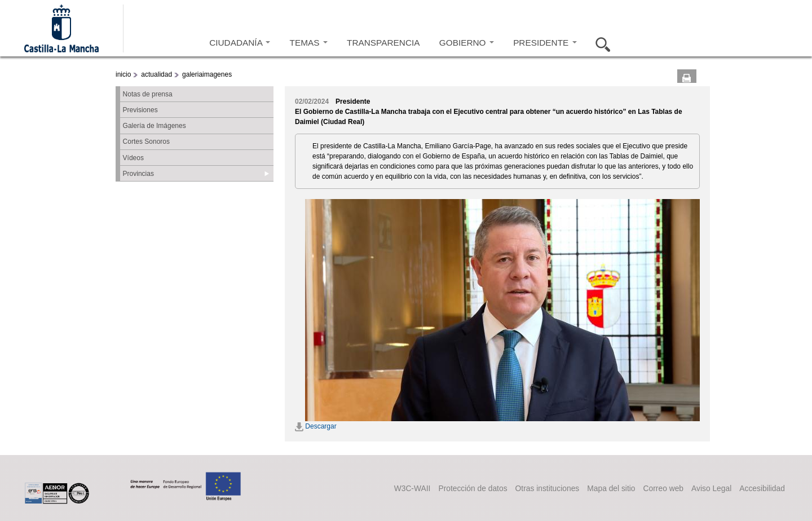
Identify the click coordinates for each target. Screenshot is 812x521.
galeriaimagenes (207, 74)
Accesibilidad (762, 488)
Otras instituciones (548, 488)
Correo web (663, 488)
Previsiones (140, 110)
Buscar (599, 43)
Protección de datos (473, 488)
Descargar (316, 426)
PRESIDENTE (545, 43)
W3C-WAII (412, 488)
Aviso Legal (711, 488)
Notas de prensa (148, 94)
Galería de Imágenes (155, 126)
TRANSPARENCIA (383, 43)
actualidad (156, 74)
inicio (123, 74)
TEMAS (309, 43)
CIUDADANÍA (240, 43)
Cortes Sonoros (146, 142)
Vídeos (133, 158)
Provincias (138, 174)
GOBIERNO (467, 43)
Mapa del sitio (611, 488)
